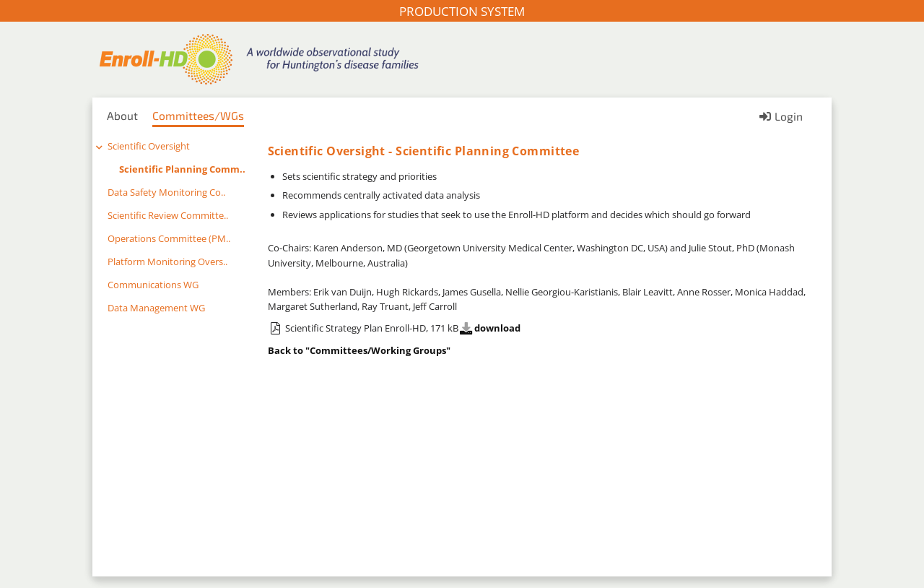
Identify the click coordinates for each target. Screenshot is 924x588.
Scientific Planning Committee (487, 151)
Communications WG (153, 285)
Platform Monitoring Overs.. (167, 261)
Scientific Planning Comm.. (182, 169)
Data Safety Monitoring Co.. (166, 192)
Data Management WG (156, 308)
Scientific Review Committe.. (168, 215)
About (122, 115)
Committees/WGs (198, 115)
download (489, 328)
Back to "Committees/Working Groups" (359, 350)
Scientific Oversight (149, 146)
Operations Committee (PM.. (169, 238)
